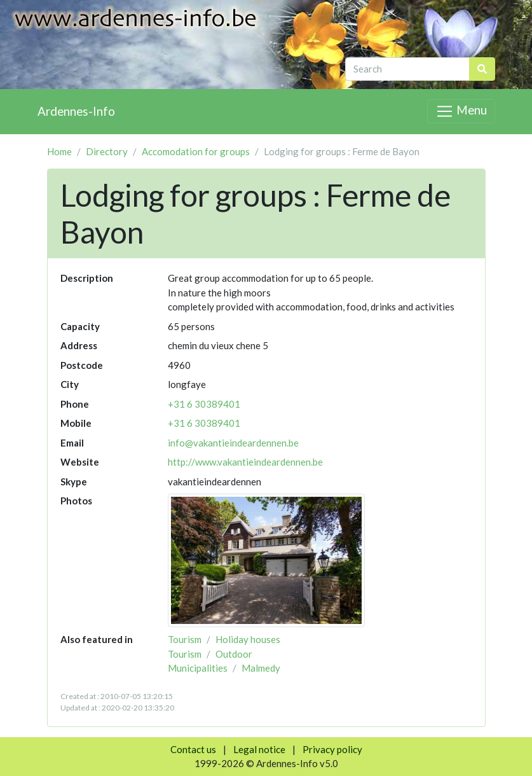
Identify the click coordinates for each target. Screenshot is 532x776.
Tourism (185, 639)
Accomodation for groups (196, 151)
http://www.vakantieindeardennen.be (245, 462)
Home (59, 151)
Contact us (193, 749)
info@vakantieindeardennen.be (233, 443)
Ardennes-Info (76, 111)
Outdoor (234, 654)
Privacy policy (332, 749)
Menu (461, 111)
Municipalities (198, 668)
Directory (107, 151)
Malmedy (261, 668)
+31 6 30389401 (204, 404)
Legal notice (259, 749)
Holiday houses (248, 639)
